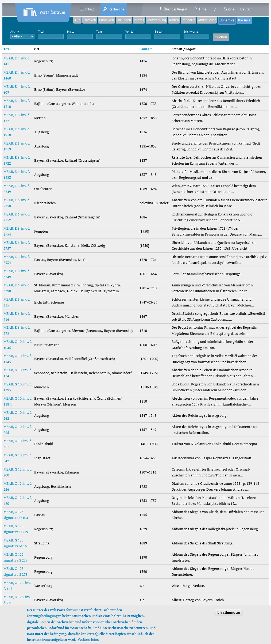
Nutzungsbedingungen (44, 620)
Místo (71, 31)
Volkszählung (156, 20)
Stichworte (191, 31)
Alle (77, 20)
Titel (41, 31)
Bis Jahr (160, 31)
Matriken (90, 20)
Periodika (188, 20)
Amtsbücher (207, 20)
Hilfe (200, 9)
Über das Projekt (173, 9)
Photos (139, 20)
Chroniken (107, 20)
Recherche (114, 9)
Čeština (229, 9)
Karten (174, 20)
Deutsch (246, 9)
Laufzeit (146, 49)
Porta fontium (44, 11)
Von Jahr (131, 31)
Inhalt (87, 9)
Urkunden (124, 20)
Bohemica (227, 20)
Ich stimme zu (228, 617)
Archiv (15, 31)
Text (99, 31)
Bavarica (245, 20)
